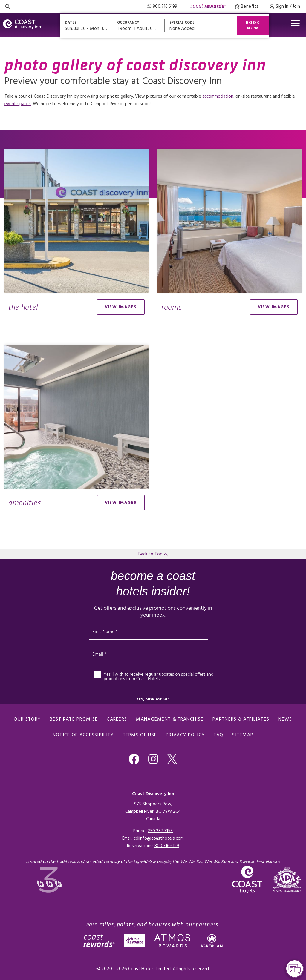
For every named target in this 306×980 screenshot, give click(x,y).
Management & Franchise (170, 719)
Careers (117, 719)
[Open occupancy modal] (139, 26)
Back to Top (153, 554)
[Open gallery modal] (76, 221)
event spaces (18, 104)
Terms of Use (140, 735)
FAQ (218, 735)
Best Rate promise (74, 719)
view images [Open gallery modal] (121, 307)
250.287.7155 (160, 831)
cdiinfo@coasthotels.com (159, 838)
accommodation (218, 96)
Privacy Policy (185, 735)
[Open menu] (295, 23)
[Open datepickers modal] (86, 26)
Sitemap (243, 735)
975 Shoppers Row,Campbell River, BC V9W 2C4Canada (153, 812)
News (285, 719)
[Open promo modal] (196, 26)
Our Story (27, 719)
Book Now (253, 26)
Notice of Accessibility (83, 735)
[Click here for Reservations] (167, 846)
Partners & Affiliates (241, 719)
